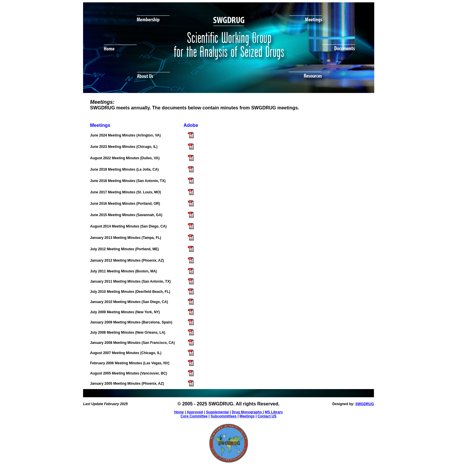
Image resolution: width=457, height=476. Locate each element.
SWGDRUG (365, 404)
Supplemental (217, 412)
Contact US (267, 416)
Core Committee (194, 416)
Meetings (247, 416)
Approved (195, 412)
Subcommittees (223, 416)
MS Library (274, 412)
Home (179, 412)
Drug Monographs (247, 412)
